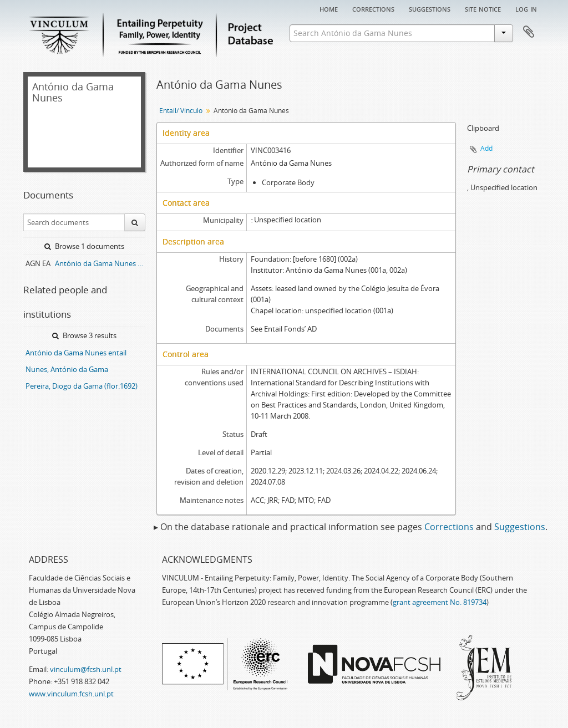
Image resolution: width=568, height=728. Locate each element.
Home (329, 8)
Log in (526, 8)
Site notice (483, 8)
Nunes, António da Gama (67, 369)
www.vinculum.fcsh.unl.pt (71, 694)
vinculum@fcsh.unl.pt (86, 669)
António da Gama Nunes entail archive (100, 263)
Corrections (373, 8)
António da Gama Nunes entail (76, 353)
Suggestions (430, 8)
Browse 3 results (84, 335)
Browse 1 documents (84, 246)
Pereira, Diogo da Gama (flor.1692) (82, 386)
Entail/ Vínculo (181, 111)
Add (486, 148)
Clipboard (529, 32)
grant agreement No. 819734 (440, 602)
